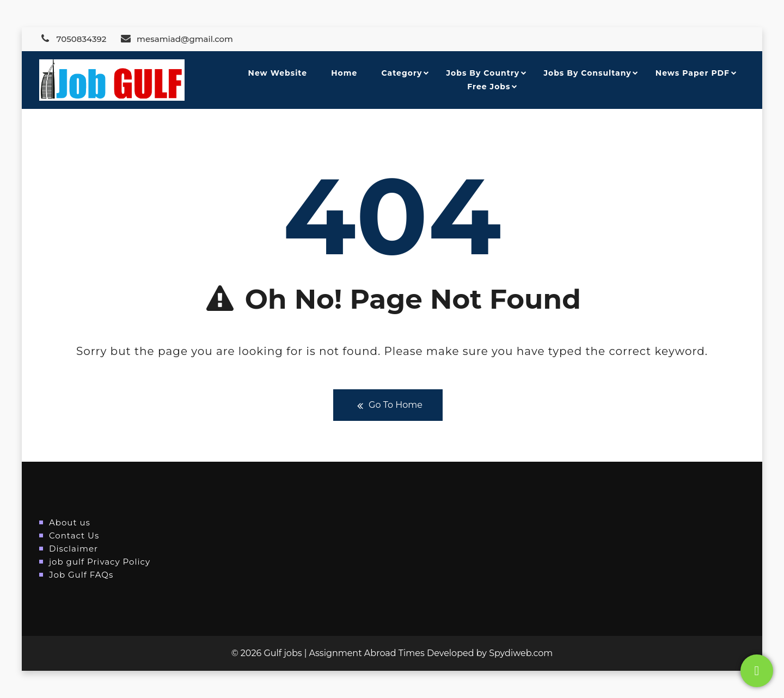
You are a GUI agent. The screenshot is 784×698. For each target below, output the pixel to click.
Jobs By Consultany (587, 73)
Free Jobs (489, 87)
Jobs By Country (483, 73)
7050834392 (73, 39)
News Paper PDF (693, 73)
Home (344, 73)
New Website (278, 73)
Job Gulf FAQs (81, 575)
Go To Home (388, 405)
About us (70, 522)
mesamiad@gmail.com (176, 39)
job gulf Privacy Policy (100, 562)
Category (402, 73)
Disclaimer (73, 549)
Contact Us (74, 535)
